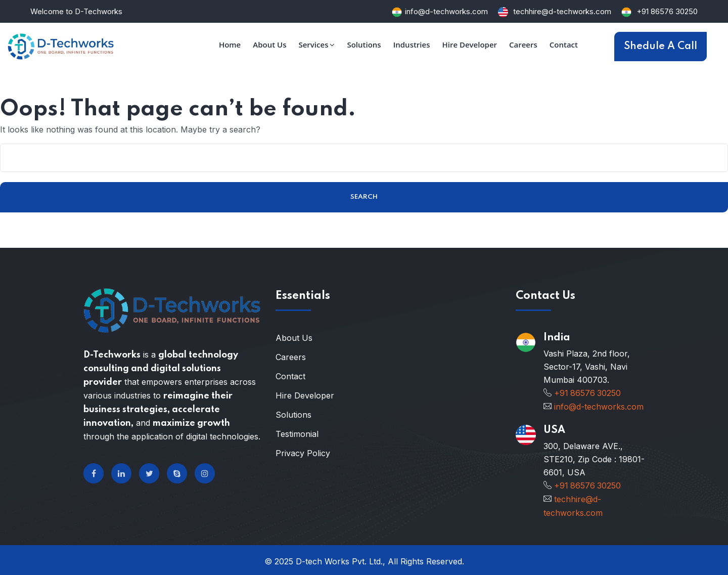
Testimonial (297, 434)
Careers (291, 357)
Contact (290, 376)
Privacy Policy (303, 453)
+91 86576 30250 (667, 11)
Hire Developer (305, 395)
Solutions (293, 415)
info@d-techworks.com (446, 11)
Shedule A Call (661, 47)
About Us (294, 338)
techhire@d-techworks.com (561, 11)
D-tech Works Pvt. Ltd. (339, 559)
